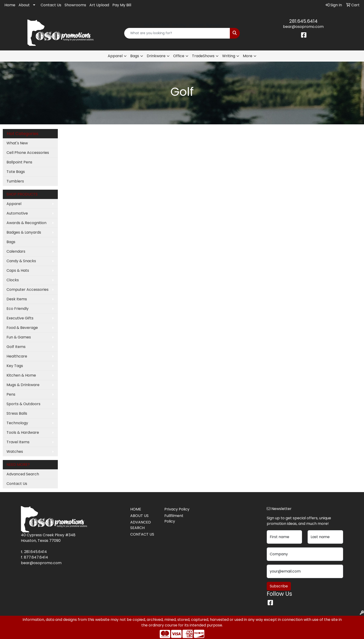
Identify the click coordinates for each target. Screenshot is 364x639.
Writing (229, 56)
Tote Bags (16, 172)
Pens (11, 394)
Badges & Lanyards (24, 232)
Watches (15, 452)
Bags (135, 56)
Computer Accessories (28, 290)
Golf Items (16, 347)
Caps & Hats (18, 270)
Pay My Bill (122, 5)
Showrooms (75, 5)
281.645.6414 (303, 21)
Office (179, 56)
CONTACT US (142, 534)
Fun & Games (19, 337)
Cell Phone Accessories (28, 153)
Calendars (16, 251)
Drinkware (156, 56)
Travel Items (18, 442)
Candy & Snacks (21, 261)
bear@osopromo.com (303, 27)
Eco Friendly (18, 309)
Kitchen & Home (21, 375)
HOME (136, 509)
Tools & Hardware (23, 432)
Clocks (13, 280)
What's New (17, 143)
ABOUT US (139, 516)
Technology (17, 423)
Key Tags (15, 366)
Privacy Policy (177, 509)
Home (10, 5)
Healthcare (17, 356)
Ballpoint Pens (19, 162)
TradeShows (203, 56)
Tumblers (15, 181)
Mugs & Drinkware (23, 385)
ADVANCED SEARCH (141, 525)
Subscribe (279, 586)
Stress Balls (17, 413)
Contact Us (51, 5)
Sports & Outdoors (23, 404)
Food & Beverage (22, 328)
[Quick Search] (177, 33)
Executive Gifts (20, 318)
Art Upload (99, 5)
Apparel (115, 56)
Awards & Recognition (26, 223)
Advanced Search (23, 474)
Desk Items (17, 299)
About (24, 5)
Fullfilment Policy (174, 518)
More (248, 56)
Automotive (17, 213)
